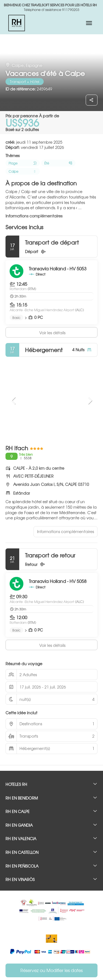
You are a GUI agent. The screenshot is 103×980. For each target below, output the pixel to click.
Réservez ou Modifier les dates (51, 970)
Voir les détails (52, 333)
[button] (14, 401)
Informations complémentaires (34, 216)
